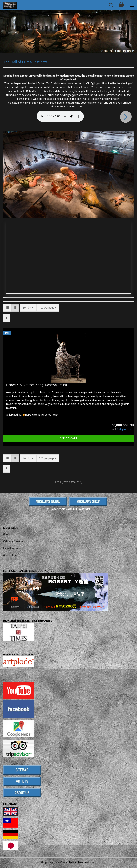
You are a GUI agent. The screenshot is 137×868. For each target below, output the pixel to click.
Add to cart (68, 438)
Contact (8, 534)
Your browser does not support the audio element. (60, 116)
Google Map (10, 555)
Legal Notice (11, 548)
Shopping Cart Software (55, 862)
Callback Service (13, 541)
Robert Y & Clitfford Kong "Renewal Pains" (37, 385)
